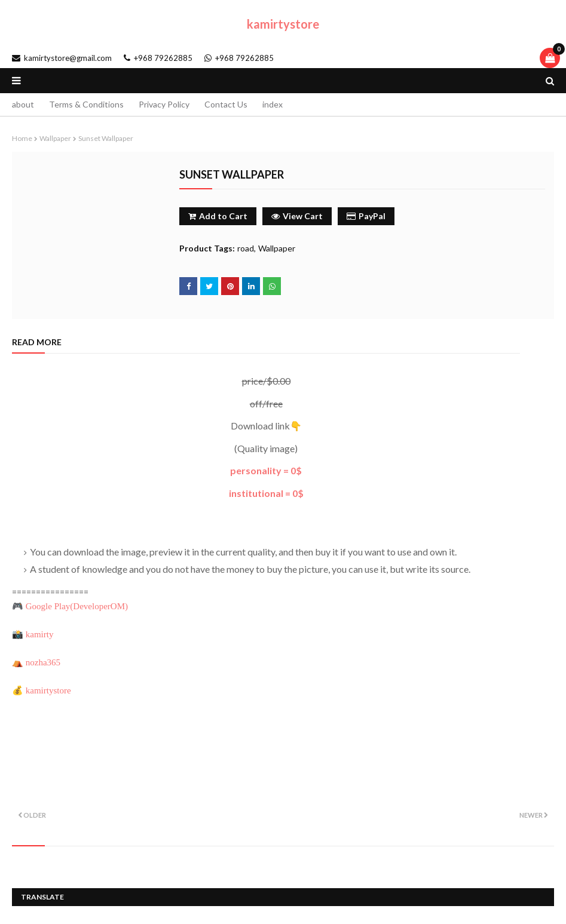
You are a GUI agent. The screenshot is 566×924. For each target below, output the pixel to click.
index (273, 104)
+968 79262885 (158, 58)
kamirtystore (283, 24)
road (246, 248)
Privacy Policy (164, 104)
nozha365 (43, 662)
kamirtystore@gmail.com (62, 58)
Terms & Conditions (86, 104)
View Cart (297, 216)
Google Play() (77, 606)
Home (22, 138)
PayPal (366, 216)
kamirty (40, 634)
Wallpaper (55, 138)
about (23, 104)
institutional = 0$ (266, 493)
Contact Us (226, 104)
